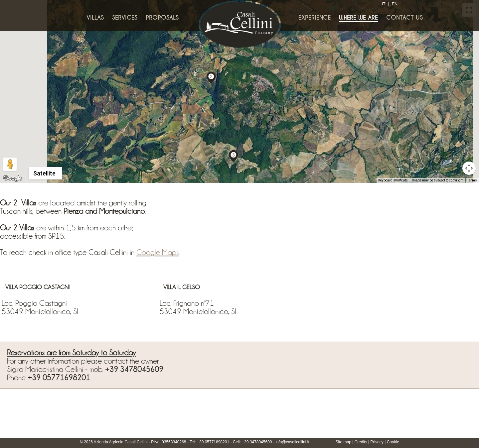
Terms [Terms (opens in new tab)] (472, 180)
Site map (344, 442)
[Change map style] (45, 173)
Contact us (404, 18)
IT (384, 4)
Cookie (393, 442)
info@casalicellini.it (292, 442)
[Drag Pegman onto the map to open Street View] (10, 164)
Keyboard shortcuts (393, 180)
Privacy (377, 442)
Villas (95, 18)
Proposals (162, 18)
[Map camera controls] (469, 168)
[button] (211, 77)
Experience (315, 18)
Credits (361, 442)
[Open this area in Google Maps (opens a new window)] (13, 178)
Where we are (358, 18)
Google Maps (158, 252)
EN (395, 4)
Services (125, 18)
